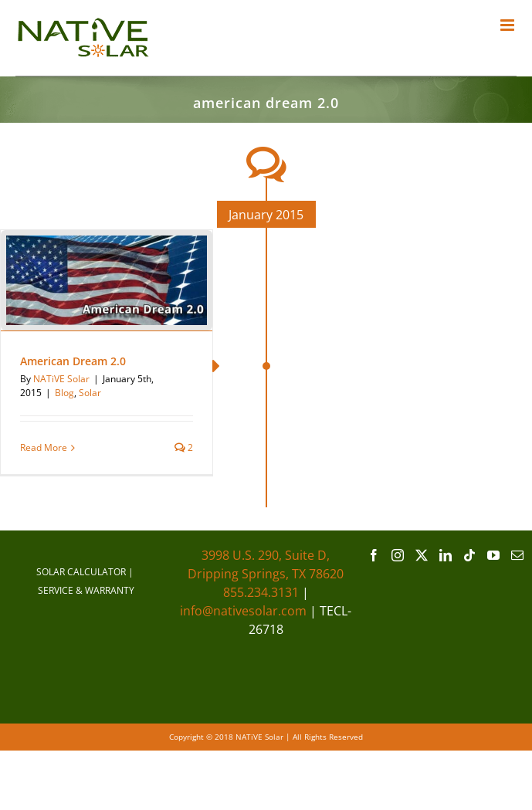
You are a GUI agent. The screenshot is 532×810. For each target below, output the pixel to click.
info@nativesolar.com (243, 611)
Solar (90, 393)
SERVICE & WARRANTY (86, 590)
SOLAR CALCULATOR (81, 572)
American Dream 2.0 (73, 361)
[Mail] (517, 555)
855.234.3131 (261, 592)
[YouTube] (493, 555)
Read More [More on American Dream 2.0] (44, 447)
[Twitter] (422, 555)
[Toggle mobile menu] (508, 25)
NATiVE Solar (61, 379)
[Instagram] (398, 555)
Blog (64, 393)
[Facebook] (374, 555)
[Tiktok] (469, 555)
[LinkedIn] (446, 555)
